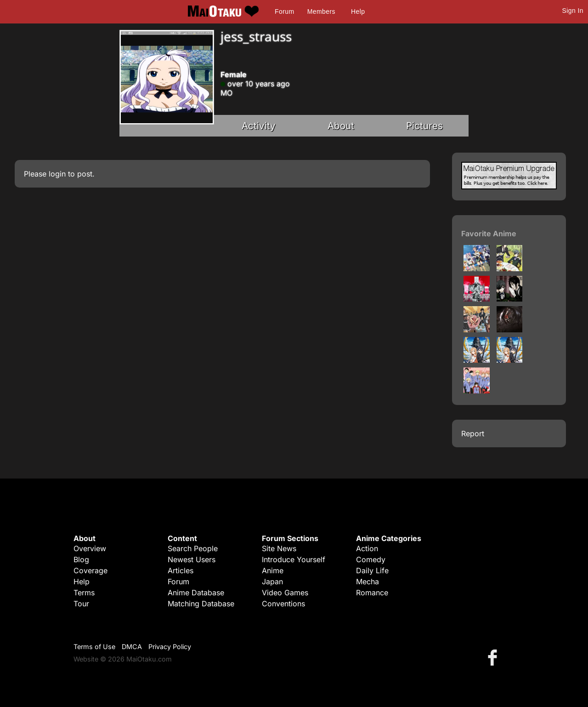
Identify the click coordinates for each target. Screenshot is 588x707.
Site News (279, 548)
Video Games (285, 593)
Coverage (90, 570)
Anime (273, 570)
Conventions (283, 604)
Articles (181, 570)
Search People (193, 548)
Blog (81, 559)
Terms (84, 593)
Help (358, 11)
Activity (259, 126)
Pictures (424, 126)
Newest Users (192, 559)
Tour (81, 604)
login (57, 174)
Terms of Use (94, 647)
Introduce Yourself (294, 559)
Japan (272, 582)
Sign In (573, 11)
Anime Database (196, 593)
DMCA (132, 647)
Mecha (367, 582)
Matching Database (201, 604)
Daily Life (372, 570)
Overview (90, 548)
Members (321, 11)
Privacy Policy (170, 647)
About (341, 126)
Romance (372, 593)
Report (473, 433)
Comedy (371, 559)
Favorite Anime (489, 234)
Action (367, 548)
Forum (284, 11)
